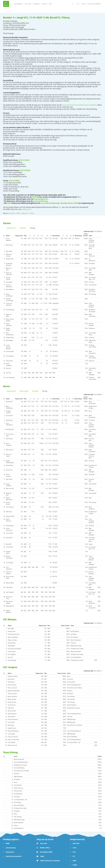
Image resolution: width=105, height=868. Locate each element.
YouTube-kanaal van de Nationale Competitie (79, 105)
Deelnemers (11, 228)
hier (60, 207)
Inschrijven (18, 4)
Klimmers (37, 4)
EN (78, 4)
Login (83, 4)
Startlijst (23, 228)
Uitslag (32, 228)
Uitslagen (28, 4)
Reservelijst (24, 391)
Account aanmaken (94, 4)
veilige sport (27, 209)
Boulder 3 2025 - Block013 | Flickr (21, 213)
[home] (6, 4)
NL (73, 4)
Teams (44, 4)
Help (50, 4)
